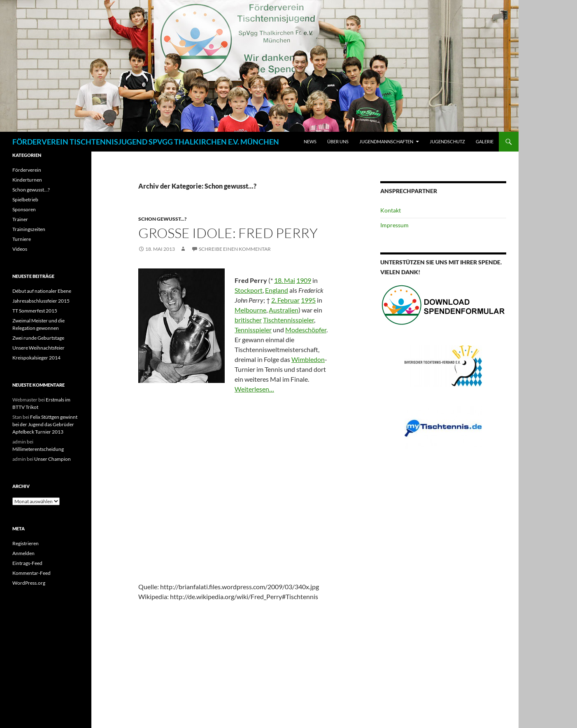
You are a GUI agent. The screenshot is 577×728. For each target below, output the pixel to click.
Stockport (249, 290)
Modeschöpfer (306, 330)
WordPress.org (29, 583)
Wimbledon (308, 359)
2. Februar (285, 300)
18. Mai (285, 280)
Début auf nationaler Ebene (42, 291)
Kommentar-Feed (31, 573)
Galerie (485, 141)
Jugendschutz (447, 141)
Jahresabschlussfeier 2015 (41, 301)
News (310, 141)
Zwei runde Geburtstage (38, 338)
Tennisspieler (253, 330)
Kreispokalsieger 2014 (36, 358)
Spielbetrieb (25, 199)
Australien (284, 310)
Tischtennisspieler (288, 320)
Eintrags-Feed (27, 563)
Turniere (22, 239)
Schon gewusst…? (31, 190)
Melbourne (250, 310)
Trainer (20, 219)
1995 (308, 300)
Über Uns (338, 141)
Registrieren (26, 543)
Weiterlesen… (254, 389)
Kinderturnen (27, 180)
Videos (20, 249)
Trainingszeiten (29, 229)
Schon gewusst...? (162, 219)
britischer (248, 320)
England (277, 290)
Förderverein (27, 170)
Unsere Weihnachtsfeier (38, 348)
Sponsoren (24, 209)
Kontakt (391, 210)
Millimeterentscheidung (38, 449)
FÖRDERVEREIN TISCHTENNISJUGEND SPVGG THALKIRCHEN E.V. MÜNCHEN (146, 142)
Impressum (394, 225)
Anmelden (23, 553)
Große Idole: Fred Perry (228, 233)
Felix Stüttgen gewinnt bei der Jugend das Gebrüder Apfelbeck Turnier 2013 (45, 424)
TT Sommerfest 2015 (35, 311)
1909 (304, 280)
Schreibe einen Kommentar (235, 249)
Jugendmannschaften (386, 141)
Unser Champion (52, 459)
